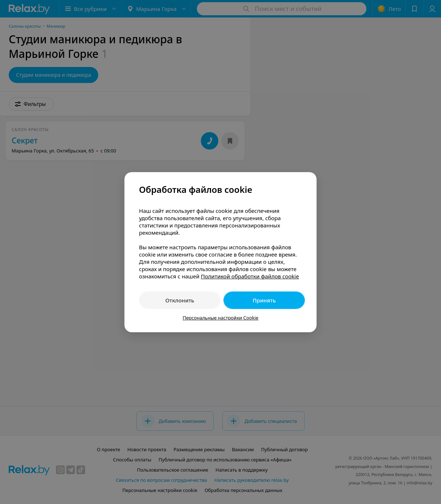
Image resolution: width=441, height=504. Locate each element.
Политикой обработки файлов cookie (250, 276)
